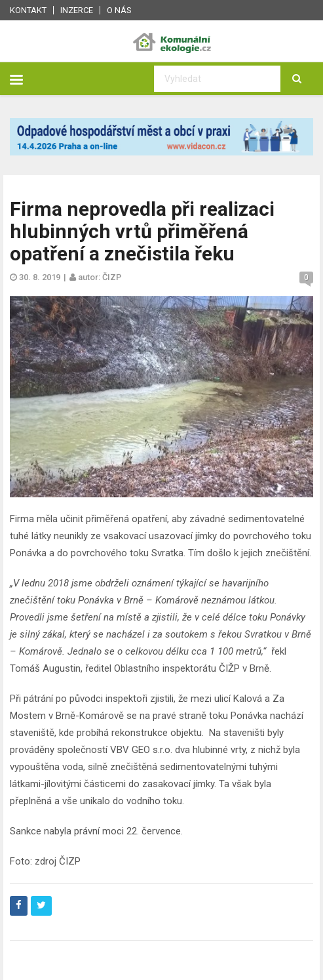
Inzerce (77, 10)
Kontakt (28, 10)
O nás (119, 10)
